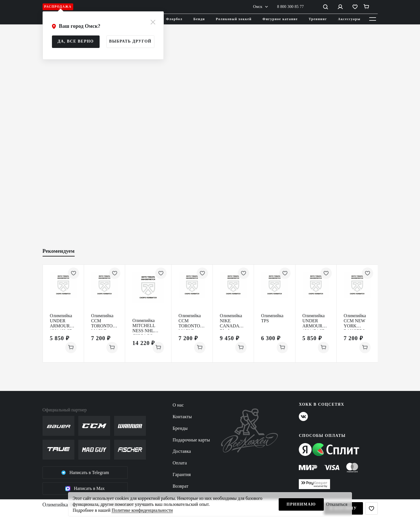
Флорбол (174, 19)
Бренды (180, 428)
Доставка (182, 451)
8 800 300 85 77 (291, 7)
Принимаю (301, 504)
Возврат (180, 486)
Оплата (180, 463)
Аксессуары (349, 19)
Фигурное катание (280, 19)
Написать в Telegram (85, 473)
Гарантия (182, 474)
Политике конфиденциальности (142, 510)
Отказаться (337, 504)
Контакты (182, 417)
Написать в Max (85, 489)
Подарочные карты (191, 440)
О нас (178, 405)
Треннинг (318, 19)
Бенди (199, 19)
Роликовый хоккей (234, 19)
